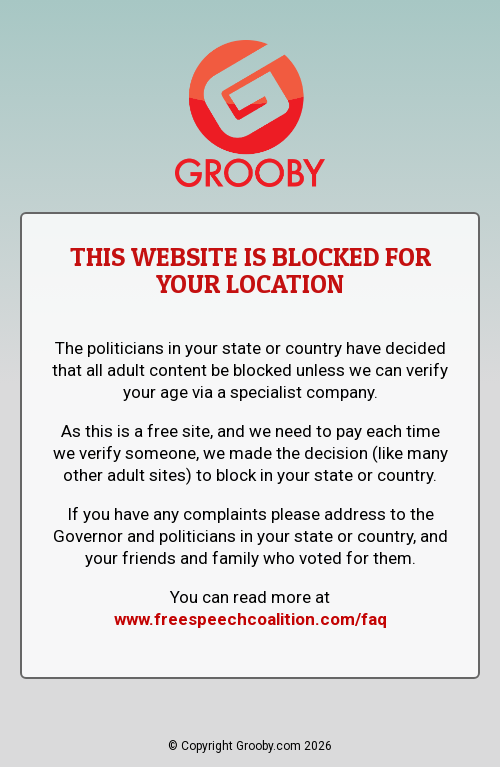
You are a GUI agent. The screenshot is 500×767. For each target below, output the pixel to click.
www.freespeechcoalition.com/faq (250, 619)
